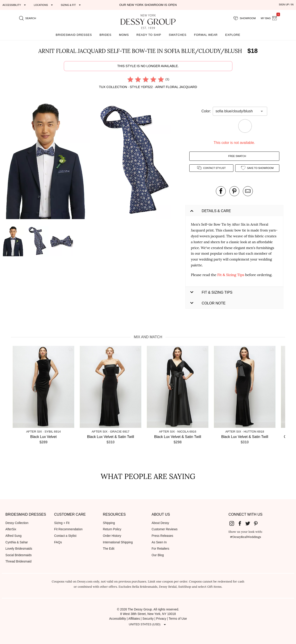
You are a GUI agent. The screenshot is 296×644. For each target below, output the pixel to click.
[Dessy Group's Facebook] (242, 523)
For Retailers (160, 549)
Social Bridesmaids (19, 555)
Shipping (109, 523)
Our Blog (158, 555)
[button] (46, 161)
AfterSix (11, 529)
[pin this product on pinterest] (234, 191)
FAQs (58, 542)
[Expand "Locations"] (44, 5)
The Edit (109, 549)
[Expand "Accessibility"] (15, 5)
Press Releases (163, 536)
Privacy (161, 619)
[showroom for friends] (245, 18)
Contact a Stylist (65, 536)
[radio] (130, 79)
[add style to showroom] (257, 168)
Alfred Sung (14, 536)
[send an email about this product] (248, 191)
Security (148, 619)
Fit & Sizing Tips (231, 275)
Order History (112, 536)
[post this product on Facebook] (221, 191)
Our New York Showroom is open (148, 5)
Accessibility (118, 619)
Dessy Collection (17, 523)
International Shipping (118, 542)
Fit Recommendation (68, 529)
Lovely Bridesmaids (19, 549)
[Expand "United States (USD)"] (148, 624)
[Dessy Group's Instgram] (233, 523)
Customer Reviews (165, 529)
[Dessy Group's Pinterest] (258, 523)
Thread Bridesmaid (18, 561)
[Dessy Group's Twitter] (249, 523)
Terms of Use (178, 619)
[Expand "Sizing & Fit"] (71, 5)
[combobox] (237, 111)
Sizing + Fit (62, 523)
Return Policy (112, 529)
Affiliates (134, 619)
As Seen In (159, 542)
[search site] (28, 18)
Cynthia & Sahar (17, 542)
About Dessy (160, 523)
